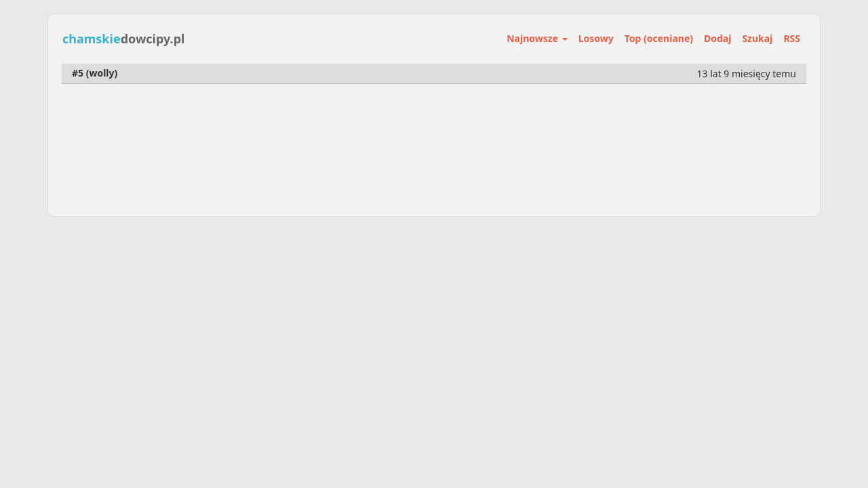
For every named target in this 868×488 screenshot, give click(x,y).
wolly (101, 73)
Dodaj (717, 38)
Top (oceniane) (659, 38)
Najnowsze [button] (537, 38)
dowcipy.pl (123, 39)
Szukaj (757, 38)
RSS (792, 38)
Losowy (596, 38)
